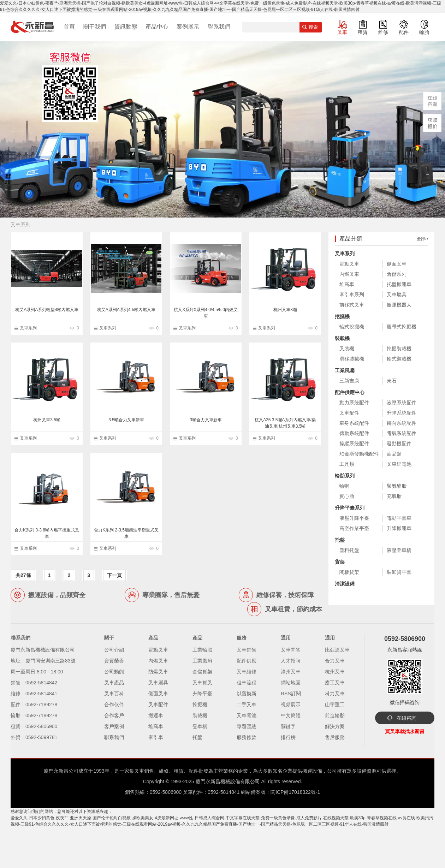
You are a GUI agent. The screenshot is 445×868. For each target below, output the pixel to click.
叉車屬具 (397, 295)
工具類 (347, 464)
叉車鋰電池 (399, 464)
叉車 (342, 32)
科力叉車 (335, 694)
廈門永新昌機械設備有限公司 (228, 781)
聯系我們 (219, 27)
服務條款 (247, 737)
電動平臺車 (399, 518)
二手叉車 (247, 704)
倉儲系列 (397, 274)
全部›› (422, 239)
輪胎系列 (345, 476)
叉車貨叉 (202, 683)
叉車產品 (114, 683)
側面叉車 (397, 264)
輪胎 (424, 32)
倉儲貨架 (202, 672)
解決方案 (335, 726)
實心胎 (347, 496)
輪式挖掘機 (352, 327)
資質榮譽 (114, 661)
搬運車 (156, 715)
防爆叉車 (158, 672)
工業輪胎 (202, 650)
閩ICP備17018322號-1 (295, 792)
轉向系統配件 (402, 423)
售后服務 (335, 737)
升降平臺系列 (350, 508)
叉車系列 (28, 328)
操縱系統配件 (354, 444)
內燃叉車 (349, 274)
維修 (383, 32)
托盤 (340, 540)
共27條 (23, 575)
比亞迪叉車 (337, 650)
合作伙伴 (114, 704)
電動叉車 (349, 264)
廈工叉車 (335, 683)
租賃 (363, 32)
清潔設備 (345, 584)
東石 (392, 381)
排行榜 (288, 737)
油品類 (394, 454)
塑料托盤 (349, 550)
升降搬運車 (399, 528)
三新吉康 (349, 381)
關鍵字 (288, 726)
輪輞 (344, 486)
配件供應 (247, 661)
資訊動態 (126, 27)
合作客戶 (114, 715)
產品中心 (157, 27)
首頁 (69, 27)
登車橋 (200, 726)
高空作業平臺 (354, 528)
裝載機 (342, 338)
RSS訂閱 (291, 694)
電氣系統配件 (402, 433)
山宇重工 (335, 704)
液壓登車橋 (399, 550)
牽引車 (156, 737)
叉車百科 (114, 694)
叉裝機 (347, 349)
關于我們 (95, 27)
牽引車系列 (352, 295)
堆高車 (347, 284)
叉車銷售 (247, 650)
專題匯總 (247, 726)
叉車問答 (291, 650)
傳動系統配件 (354, 433)
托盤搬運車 (399, 284)
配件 (404, 32)
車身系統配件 (354, 423)
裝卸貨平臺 (399, 572)
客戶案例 (114, 726)
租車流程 (247, 683)
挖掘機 (342, 316)
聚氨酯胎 (397, 486)
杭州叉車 (335, 672)
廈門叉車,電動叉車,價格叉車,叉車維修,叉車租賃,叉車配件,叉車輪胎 (32, 27)
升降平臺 (202, 694)
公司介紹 (114, 650)
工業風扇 (345, 370)
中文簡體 (291, 715)
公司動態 (114, 672)
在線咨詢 (407, 718)
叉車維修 (247, 672)
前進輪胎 (335, 715)
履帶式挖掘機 (402, 327)
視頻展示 (291, 704)
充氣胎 (394, 496)
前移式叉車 (352, 305)
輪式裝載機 (399, 359)
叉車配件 (349, 413)
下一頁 (114, 575)
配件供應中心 (350, 392)
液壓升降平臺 (354, 518)
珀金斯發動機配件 (359, 454)
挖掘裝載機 (399, 349)
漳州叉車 (291, 672)
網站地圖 (291, 683)
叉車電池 (247, 715)
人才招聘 (291, 661)
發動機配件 (399, 444)
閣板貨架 (349, 572)
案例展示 (188, 27)
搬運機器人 (399, 305)
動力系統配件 (354, 403)
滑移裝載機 (352, 359)
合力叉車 (335, 661)
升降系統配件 (402, 413)
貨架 (340, 562)
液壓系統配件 (402, 403)
